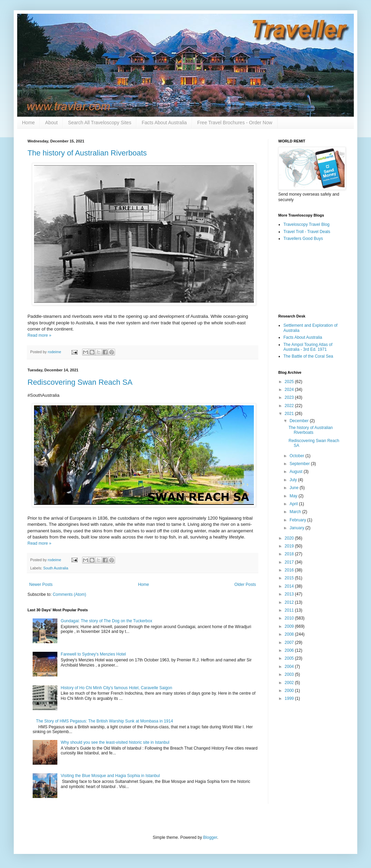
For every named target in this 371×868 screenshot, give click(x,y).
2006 (290, 650)
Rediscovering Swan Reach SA (80, 382)
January (297, 528)
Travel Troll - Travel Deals (307, 232)
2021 (290, 414)
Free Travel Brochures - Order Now (235, 123)
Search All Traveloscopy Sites (100, 123)
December (300, 421)
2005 (290, 658)
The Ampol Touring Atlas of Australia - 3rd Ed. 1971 (308, 347)
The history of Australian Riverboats (87, 153)
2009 (290, 626)
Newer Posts (41, 585)
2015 (290, 578)
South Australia (56, 568)
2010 (290, 618)
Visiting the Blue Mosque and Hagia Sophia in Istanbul (110, 776)
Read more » (39, 335)
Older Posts (245, 585)
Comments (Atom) (69, 594)
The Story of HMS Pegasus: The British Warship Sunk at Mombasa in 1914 (105, 721)
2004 (290, 667)
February (298, 520)
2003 (290, 674)
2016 (290, 570)
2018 (290, 554)
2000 (290, 691)
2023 (290, 397)
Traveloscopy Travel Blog (306, 224)
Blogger (210, 837)
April (294, 504)
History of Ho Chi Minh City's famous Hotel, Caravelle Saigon (116, 688)
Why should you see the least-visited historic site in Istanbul (115, 742)
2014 (290, 586)
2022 (290, 406)
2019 (290, 546)
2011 (290, 610)
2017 (290, 562)
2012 (290, 602)
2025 (290, 382)
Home (28, 123)
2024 (290, 390)
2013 (290, 594)
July (294, 480)
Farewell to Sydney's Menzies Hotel (93, 654)
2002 (290, 683)
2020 (290, 538)
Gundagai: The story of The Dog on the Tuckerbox (106, 621)
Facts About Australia (164, 123)
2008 (290, 634)
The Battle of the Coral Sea (308, 356)
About (51, 123)
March (296, 512)
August (297, 472)
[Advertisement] (311, 278)
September (300, 464)
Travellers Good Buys (303, 239)
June (295, 488)
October (297, 456)
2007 (290, 643)
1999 (290, 698)
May (294, 496)
